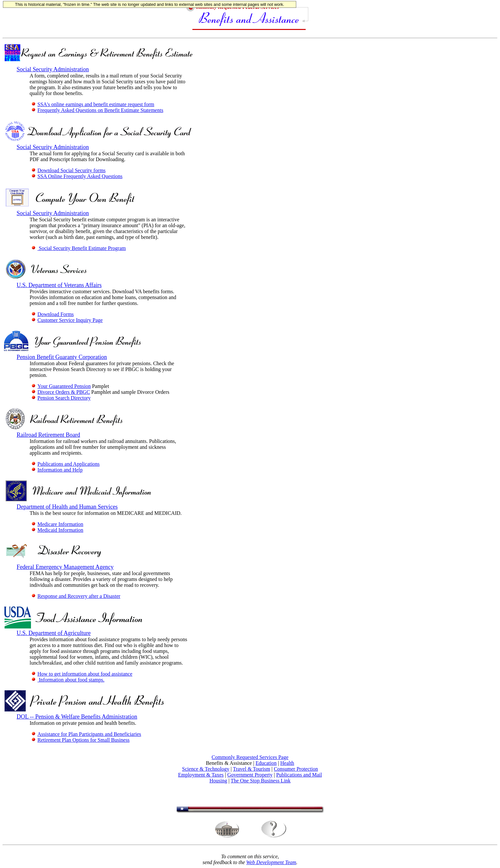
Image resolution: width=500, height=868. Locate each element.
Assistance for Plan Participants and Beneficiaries (86, 734)
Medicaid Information (57, 530)
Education (266, 763)
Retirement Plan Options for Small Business (80, 740)
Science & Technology (206, 769)
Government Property (250, 775)
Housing (218, 781)
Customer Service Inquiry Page (67, 320)
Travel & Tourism (251, 769)
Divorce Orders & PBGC (61, 392)
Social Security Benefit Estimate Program (79, 248)
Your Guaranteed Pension (61, 386)
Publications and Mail (299, 775)
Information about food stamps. (68, 680)
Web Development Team (271, 862)
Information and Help (57, 470)
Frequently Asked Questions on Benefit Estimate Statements (97, 110)
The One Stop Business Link (261, 781)
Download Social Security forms (68, 170)
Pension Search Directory (61, 398)
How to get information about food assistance (82, 674)
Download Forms (53, 314)
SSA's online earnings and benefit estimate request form (93, 104)
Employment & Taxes (201, 775)
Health (287, 763)
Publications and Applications (65, 464)
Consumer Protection (296, 769)
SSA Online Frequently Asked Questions (77, 176)
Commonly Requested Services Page (250, 757)
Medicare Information (57, 524)
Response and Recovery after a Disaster (76, 596)
